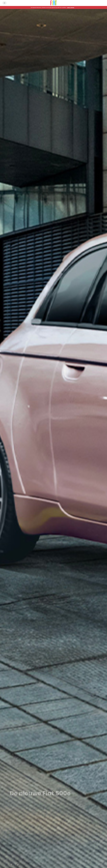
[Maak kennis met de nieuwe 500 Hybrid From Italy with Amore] (53, 438)
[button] (53, 7)
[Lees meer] (71, 7)
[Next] (18, 865)
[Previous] (11, 865)
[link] (22, 809)
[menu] (4, 3)
